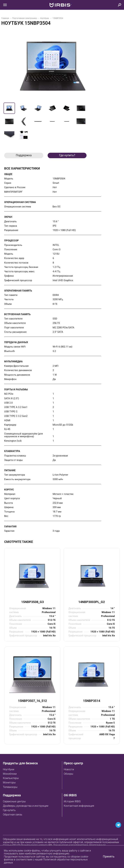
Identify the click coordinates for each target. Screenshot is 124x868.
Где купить (9, 810)
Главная (5, 18)
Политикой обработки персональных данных (46, 861)
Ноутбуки (45, 18)
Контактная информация (79, 806)
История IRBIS (72, 801)
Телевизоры (10, 787)
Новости (69, 769)
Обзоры (68, 774)
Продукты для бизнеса (20, 763)
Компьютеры (11, 778)
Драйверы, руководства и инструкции (26, 806)
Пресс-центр (73, 763)
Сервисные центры (14, 801)
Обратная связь (13, 815)
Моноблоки (10, 774)
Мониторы (9, 783)
